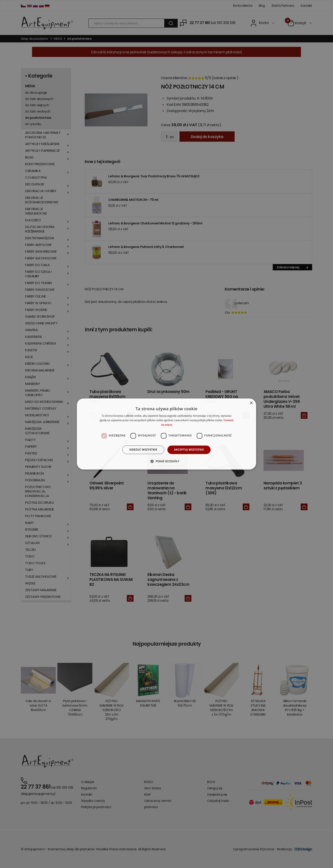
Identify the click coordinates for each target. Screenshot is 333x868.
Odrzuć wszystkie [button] (143, 450)
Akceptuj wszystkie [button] (189, 450)
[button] (166, 461)
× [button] (251, 403)
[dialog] (166, 434)
